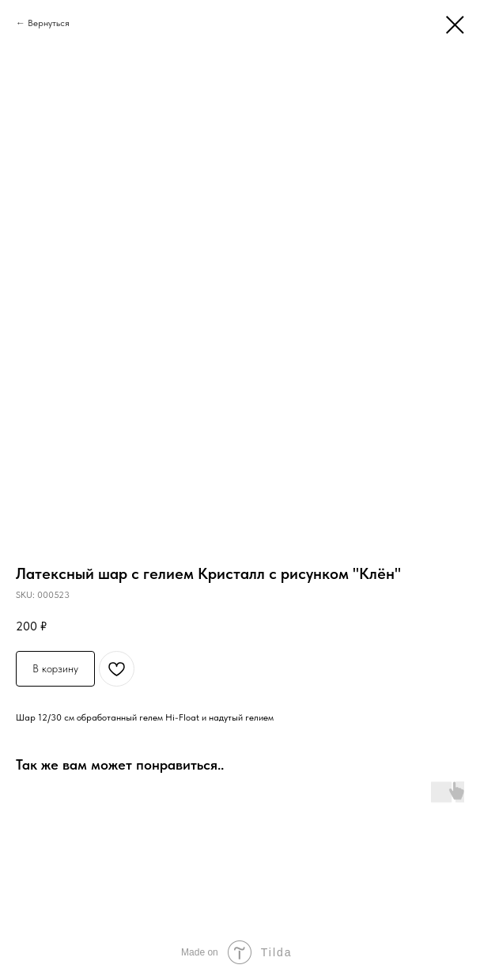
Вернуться (49, 23)
